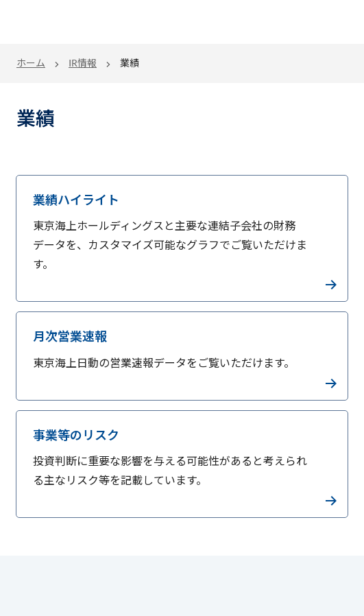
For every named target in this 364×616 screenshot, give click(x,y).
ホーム (31, 63)
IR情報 (83, 63)
